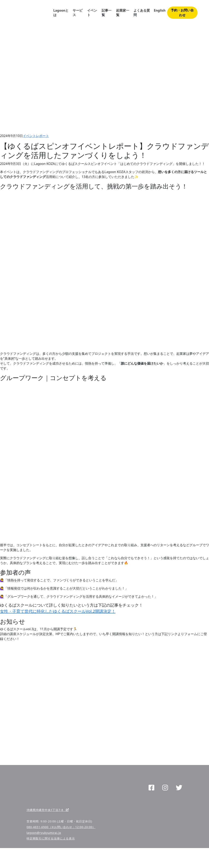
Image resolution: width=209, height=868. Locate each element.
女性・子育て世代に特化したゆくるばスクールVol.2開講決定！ (58, 611)
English (160, 10)
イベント (92, 13)
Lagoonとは (61, 13)
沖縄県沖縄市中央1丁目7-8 (48, 810)
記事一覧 (107, 13)
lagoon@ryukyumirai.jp (44, 833)
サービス (78, 13)
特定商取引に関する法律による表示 (51, 838)
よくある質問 (142, 13)
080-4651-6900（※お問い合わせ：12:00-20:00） (61, 827)
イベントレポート (36, 136)
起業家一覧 (123, 13)
